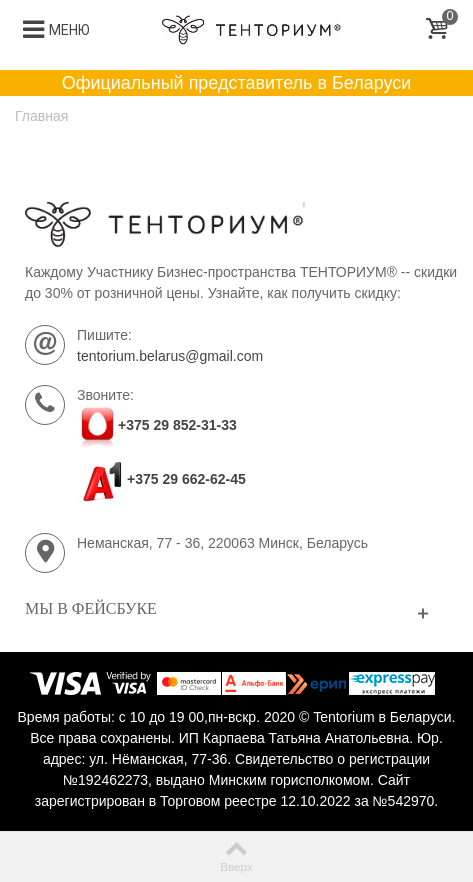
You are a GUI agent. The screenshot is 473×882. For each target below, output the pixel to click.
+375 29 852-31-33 (177, 425)
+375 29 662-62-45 (161, 479)
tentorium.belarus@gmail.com (170, 356)
